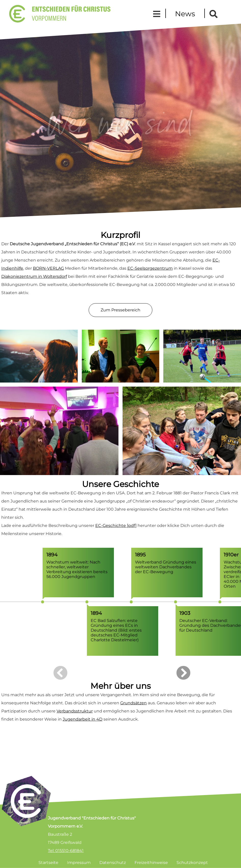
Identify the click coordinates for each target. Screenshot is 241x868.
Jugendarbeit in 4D (83, 719)
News (185, 14)
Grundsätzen (133, 703)
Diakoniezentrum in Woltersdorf (34, 276)
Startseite (48, 863)
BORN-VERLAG (48, 268)
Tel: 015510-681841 (66, 851)
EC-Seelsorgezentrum (150, 268)
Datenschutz (113, 863)
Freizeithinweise (151, 863)
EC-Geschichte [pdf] (116, 526)
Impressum (79, 863)
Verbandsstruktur (75, 711)
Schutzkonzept (192, 863)
